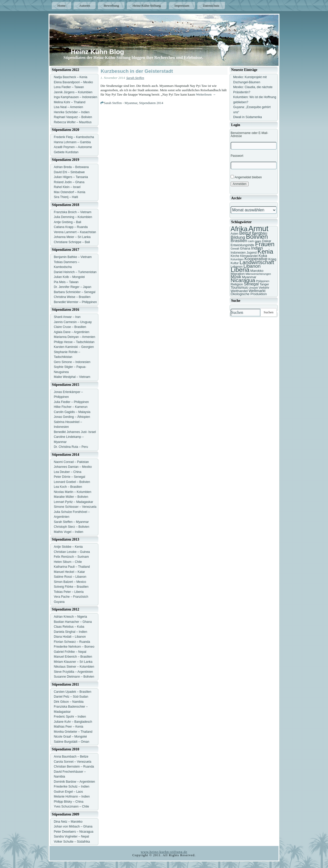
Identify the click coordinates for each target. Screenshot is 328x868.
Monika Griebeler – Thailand (73, 732)
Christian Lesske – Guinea (72, 552)
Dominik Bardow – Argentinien (74, 782)
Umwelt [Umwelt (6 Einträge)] (253, 288)
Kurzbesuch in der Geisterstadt (137, 71)
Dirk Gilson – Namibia (69, 702)
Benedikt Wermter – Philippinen (75, 302)
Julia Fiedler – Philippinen (71, 402)
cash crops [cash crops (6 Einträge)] (255, 241)
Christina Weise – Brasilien (72, 297)
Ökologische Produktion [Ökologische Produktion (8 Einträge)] (249, 294)
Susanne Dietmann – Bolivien (74, 677)
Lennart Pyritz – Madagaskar (73, 502)
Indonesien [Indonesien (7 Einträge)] (238, 253)
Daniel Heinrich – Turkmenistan (75, 272)
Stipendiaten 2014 (151, 103)
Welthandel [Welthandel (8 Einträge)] (239, 291)
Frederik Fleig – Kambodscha (74, 137)
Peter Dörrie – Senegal (69, 477)
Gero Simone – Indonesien (72, 362)
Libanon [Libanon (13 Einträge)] (252, 266)
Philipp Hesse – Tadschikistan (74, 342)
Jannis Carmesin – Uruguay (73, 322)
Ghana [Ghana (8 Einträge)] (245, 248)
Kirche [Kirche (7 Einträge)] (235, 256)
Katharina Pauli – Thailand (72, 567)
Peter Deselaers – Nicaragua (74, 832)
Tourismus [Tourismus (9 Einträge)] (239, 287)
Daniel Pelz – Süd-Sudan (71, 697)
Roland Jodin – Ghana (69, 182)
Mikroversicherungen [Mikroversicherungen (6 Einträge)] (258, 274)
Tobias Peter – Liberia (69, 592)
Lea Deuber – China (68, 472)
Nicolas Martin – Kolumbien (73, 492)
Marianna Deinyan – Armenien (74, 337)
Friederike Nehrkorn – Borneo (74, 647)
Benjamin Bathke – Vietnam (73, 257)
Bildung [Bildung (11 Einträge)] (238, 237)
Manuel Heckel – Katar (69, 572)
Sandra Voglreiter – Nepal (71, 836)
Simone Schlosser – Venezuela (75, 507)
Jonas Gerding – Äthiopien (72, 417)
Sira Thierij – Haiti (66, 197)
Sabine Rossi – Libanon (70, 577)
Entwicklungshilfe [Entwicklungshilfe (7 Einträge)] (242, 245)
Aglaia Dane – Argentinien (72, 332)
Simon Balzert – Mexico (70, 582)
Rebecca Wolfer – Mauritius (73, 122)
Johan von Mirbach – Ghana (73, 826)
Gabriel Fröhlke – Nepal (70, 652)
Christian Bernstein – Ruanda (74, 767)
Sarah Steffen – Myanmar (71, 522)
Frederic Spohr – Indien (70, 717)
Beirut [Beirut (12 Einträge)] (245, 233)
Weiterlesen (206, 94)
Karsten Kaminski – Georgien (74, 347)
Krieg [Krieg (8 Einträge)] (272, 259)
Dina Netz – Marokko (68, 822)
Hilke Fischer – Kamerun (71, 407)
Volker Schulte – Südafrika (72, 842)
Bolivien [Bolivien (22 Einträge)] (257, 237)
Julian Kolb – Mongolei (69, 277)
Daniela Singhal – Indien (70, 632)
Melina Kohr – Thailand (70, 102)
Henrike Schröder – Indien (72, 112)
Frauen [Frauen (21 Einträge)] (265, 244)
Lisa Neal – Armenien (68, 107)
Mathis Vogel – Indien (69, 532)
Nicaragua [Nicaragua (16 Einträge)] (243, 280)
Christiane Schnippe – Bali (72, 242)
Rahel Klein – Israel (67, 187)
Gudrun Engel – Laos (68, 792)
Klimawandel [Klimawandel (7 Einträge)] (249, 256)
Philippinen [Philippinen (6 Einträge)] (263, 281)
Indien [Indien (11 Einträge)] (257, 248)
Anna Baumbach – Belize (71, 757)
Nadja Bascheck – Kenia (71, 77)
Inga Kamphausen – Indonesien (75, 97)
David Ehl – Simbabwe (69, 172)
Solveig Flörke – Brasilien (71, 587)
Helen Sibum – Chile (68, 562)
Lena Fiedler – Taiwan (69, 87)
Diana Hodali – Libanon (70, 637)
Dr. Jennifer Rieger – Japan (73, 287)
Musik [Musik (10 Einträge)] (236, 277)
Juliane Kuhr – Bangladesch (73, 722)
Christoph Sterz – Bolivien (71, 527)
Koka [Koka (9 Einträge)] (263, 256)
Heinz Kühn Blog (97, 52)
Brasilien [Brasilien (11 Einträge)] (239, 241)
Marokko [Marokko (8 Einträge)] (257, 271)
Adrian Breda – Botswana (71, 167)
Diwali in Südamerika (248, 117)
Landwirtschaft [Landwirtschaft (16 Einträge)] (257, 262)
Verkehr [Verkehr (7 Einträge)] (264, 288)
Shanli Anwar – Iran (67, 317)
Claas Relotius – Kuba (69, 627)
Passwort (237, 156)
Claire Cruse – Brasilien (70, 327)
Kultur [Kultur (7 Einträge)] (235, 263)
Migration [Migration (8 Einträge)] (238, 274)
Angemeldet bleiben (246, 177)
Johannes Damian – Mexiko (73, 467)
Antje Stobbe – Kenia (68, 547)
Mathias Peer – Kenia (69, 727)
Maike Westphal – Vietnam (72, 377)
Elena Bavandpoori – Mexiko (73, 82)
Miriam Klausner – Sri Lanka (73, 662)
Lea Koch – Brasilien (68, 487)
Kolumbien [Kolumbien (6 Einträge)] (237, 259)
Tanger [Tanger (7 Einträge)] (264, 284)
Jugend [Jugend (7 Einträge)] (252, 253)
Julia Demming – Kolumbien (73, 217)
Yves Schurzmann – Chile (71, 807)
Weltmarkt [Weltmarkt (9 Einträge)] (257, 291)
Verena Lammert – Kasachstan (75, 232)
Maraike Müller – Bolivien (71, 497)
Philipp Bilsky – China (69, 802)
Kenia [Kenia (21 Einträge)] (265, 251)
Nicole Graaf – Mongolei (70, 737)
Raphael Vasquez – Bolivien (73, 117)
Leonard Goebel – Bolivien (72, 482)
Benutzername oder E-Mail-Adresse (249, 135)
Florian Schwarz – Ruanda (72, 642)
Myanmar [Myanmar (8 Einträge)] (249, 277)
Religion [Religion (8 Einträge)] (237, 284)
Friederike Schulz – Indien (72, 787)
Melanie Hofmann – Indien (72, 797)
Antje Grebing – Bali (68, 222)
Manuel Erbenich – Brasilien (73, 657)
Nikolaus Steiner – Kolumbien (74, 667)
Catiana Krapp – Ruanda (71, 227)
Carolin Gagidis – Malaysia (72, 412)
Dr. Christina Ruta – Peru (71, 447)
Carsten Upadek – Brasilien (73, 692)
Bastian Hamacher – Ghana (73, 622)
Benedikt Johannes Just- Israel (75, 432)
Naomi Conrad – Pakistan (71, 462)
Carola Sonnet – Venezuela (73, 762)
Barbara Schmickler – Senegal (75, 292)
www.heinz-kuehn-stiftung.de (164, 852)
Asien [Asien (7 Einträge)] (234, 234)
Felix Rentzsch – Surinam (71, 557)
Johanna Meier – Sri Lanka (72, 237)
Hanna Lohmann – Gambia (72, 142)
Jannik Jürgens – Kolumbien (73, 92)
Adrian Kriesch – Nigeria (70, 617)
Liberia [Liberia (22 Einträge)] (240, 270)
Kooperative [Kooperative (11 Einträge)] (256, 259)
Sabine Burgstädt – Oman (71, 742)
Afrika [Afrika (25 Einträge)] (239, 229)
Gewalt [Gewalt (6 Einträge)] (235, 249)
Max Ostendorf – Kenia (70, 192)
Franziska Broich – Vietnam (73, 212)
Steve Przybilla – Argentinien (73, 672)
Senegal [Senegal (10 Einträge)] (251, 284)
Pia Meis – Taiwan (66, 282)
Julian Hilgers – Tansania (71, 177)
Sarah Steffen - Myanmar (121, 103)
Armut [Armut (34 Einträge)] (258, 228)
